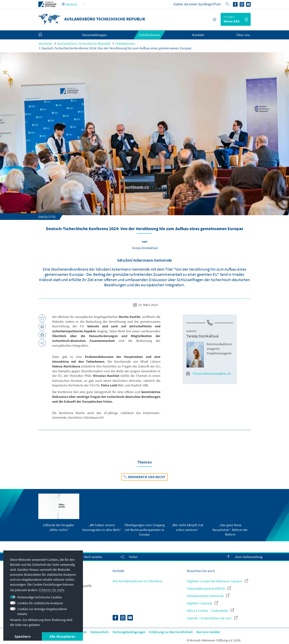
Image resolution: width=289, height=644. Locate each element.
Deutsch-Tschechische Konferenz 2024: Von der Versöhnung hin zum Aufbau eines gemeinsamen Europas (117, 48)
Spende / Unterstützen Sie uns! (212, 618)
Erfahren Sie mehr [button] (52, 590)
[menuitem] (44, 35)
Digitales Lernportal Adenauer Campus (217, 581)
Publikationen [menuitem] (149, 35)
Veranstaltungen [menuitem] (94, 35)
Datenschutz (100, 632)
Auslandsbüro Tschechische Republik (84, 44)
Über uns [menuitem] (243, 35)
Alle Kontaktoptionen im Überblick (137, 581)
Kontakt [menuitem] (198, 35)
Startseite (45, 44)
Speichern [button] (23, 636)
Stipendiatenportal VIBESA (209, 588)
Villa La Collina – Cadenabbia (210, 611)
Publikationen (125, 44)
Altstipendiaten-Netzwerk (208, 596)
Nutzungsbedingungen (129, 632)
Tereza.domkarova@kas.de (209, 373)
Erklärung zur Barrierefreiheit (171, 632)
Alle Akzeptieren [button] (62, 636)
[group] (59, 513)
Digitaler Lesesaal (202, 603)
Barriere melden (208, 632)
